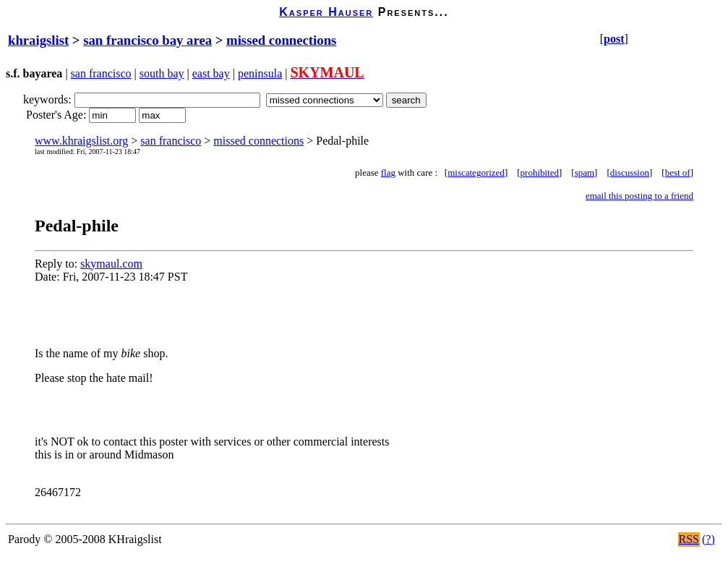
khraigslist (38, 40)
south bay (162, 73)
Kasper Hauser (326, 12)
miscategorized (476, 172)
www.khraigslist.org (81, 141)
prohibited (540, 172)
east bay (211, 73)
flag (388, 172)
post (614, 39)
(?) (708, 539)
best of (678, 172)
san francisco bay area (147, 40)
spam (584, 172)
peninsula (260, 73)
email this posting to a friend (639, 196)
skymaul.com (111, 264)
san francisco (101, 73)
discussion (630, 172)
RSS (689, 539)
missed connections (281, 40)
